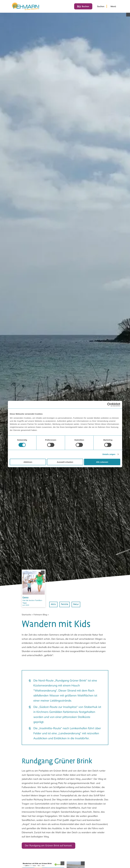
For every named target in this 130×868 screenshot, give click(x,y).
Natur (78, 712)
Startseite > (27, 723)
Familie (66, 712)
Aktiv (54, 712)
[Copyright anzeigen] (128, 15)
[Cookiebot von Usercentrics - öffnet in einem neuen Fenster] (109, 405)
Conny (26, 705)
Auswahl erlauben (65, 462)
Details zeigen (109, 454)
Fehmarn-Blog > (41, 723)
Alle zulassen (102, 462)
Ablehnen (28, 462)
